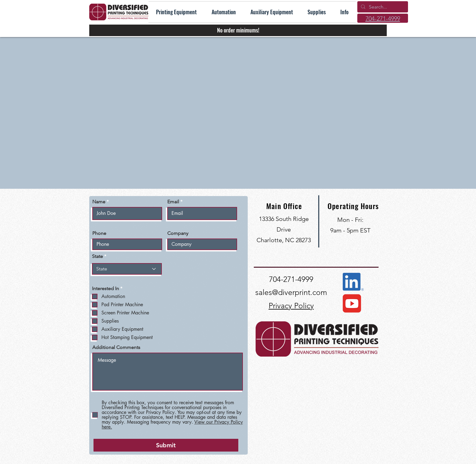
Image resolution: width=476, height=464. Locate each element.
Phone (99, 233)
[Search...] (382, 7)
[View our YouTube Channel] (352, 303)
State (97, 256)
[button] (344, 12)
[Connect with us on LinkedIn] (353, 282)
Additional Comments (116, 347)
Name (99, 202)
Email (173, 202)
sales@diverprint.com (291, 292)
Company (178, 233)
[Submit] (166, 445)
